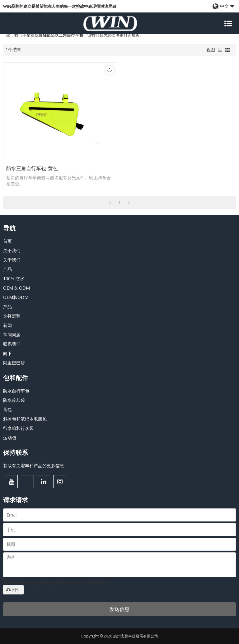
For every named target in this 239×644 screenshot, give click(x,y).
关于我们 (12, 250)
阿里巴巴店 (14, 363)
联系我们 (12, 344)
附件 (13, 590)
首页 (7, 241)
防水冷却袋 (14, 400)
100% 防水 (14, 279)
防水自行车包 (16, 391)
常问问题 (12, 335)
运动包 (10, 437)
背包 (7, 409)
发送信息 (119, 609)
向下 (7, 353)
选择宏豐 (12, 316)
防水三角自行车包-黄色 (32, 168)
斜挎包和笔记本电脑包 (25, 419)
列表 (220, 50)
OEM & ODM (16, 288)
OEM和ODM (16, 297)
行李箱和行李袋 (18, 428)
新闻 (7, 325)
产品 (7, 269)
